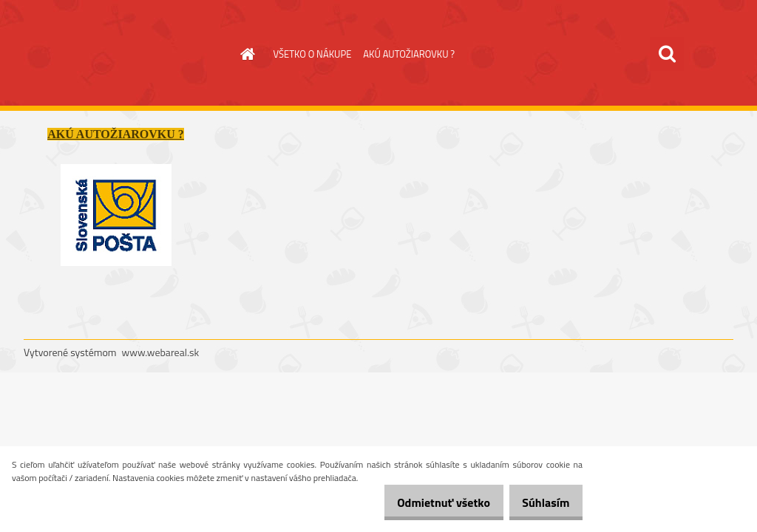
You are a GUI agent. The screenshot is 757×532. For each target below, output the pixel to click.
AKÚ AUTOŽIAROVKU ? (409, 54)
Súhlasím (540, 502)
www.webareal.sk (161, 352)
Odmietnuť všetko (427, 502)
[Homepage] (245, 54)
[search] (667, 54)
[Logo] (125, 55)
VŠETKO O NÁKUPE (313, 54)
